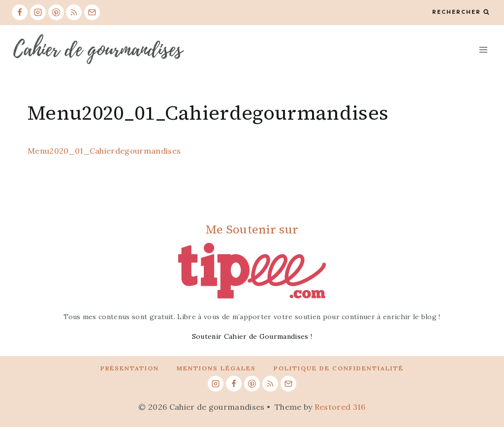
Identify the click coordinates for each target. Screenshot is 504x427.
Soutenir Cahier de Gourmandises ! (252, 336)
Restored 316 (340, 407)
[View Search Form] (461, 12)
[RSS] (74, 12)
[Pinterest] (56, 12)
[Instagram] (38, 12)
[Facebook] (20, 12)
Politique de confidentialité (339, 368)
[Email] (92, 12)
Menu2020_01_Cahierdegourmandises (104, 151)
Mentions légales (216, 368)
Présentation (130, 368)
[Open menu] (483, 49)
